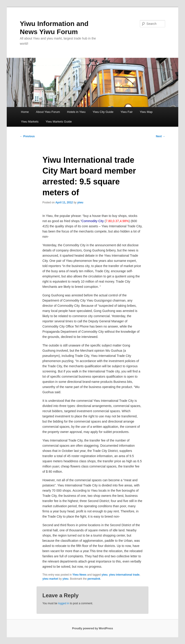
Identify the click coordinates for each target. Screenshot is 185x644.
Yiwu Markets (30, 122)
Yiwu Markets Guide (59, 122)
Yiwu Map (146, 112)
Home (25, 112)
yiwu (80, 202)
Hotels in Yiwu (76, 112)
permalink (94, 579)
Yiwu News (80, 575)
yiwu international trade (124, 575)
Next (160, 136)
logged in (64, 603)
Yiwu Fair (126, 112)
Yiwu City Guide (103, 112)
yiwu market (50, 579)
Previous (27, 136)
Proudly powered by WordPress (92, 628)
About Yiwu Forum (48, 112)
